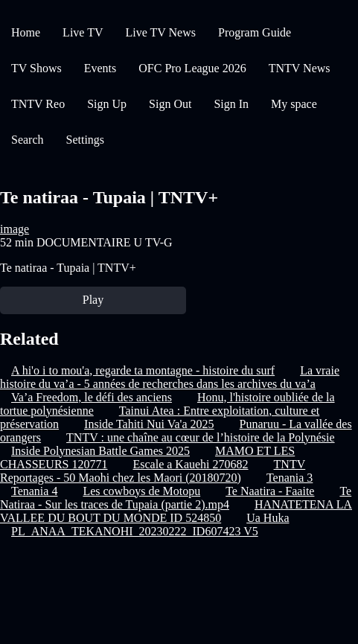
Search (28, 140)
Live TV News (160, 32)
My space (294, 104)
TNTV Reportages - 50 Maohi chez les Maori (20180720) (153, 471)
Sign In (231, 104)
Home (26, 32)
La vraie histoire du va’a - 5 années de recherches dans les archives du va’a (170, 377)
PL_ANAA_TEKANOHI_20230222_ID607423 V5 (135, 531)
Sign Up (107, 104)
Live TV (83, 32)
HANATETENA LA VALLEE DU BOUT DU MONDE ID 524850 (176, 511)
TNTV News (300, 68)
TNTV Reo (38, 104)
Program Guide (255, 32)
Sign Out (170, 104)
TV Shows (36, 68)
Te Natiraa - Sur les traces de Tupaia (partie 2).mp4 (176, 498)
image (15, 229)
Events (100, 68)
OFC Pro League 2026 (192, 68)
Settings (86, 140)
